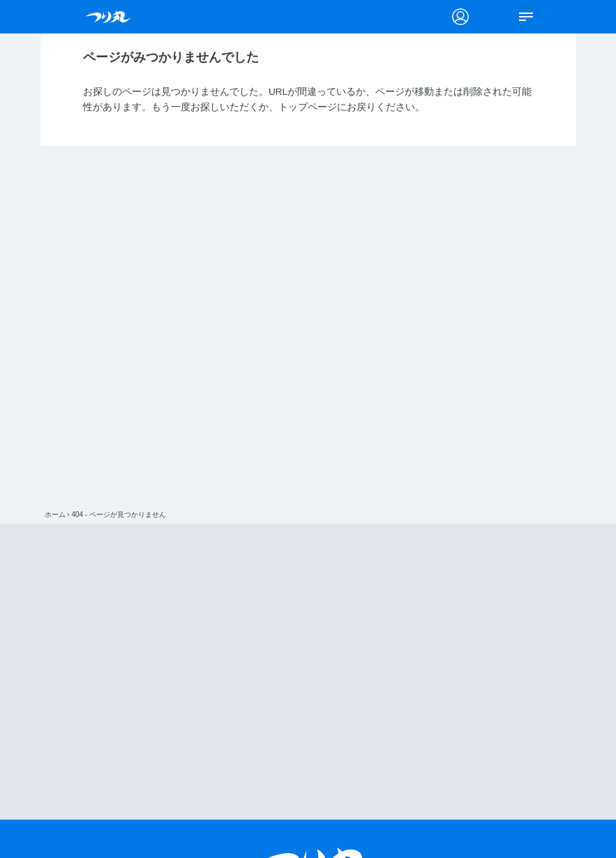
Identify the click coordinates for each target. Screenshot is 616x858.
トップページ (308, 107)
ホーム (55, 514)
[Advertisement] (317, 672)
